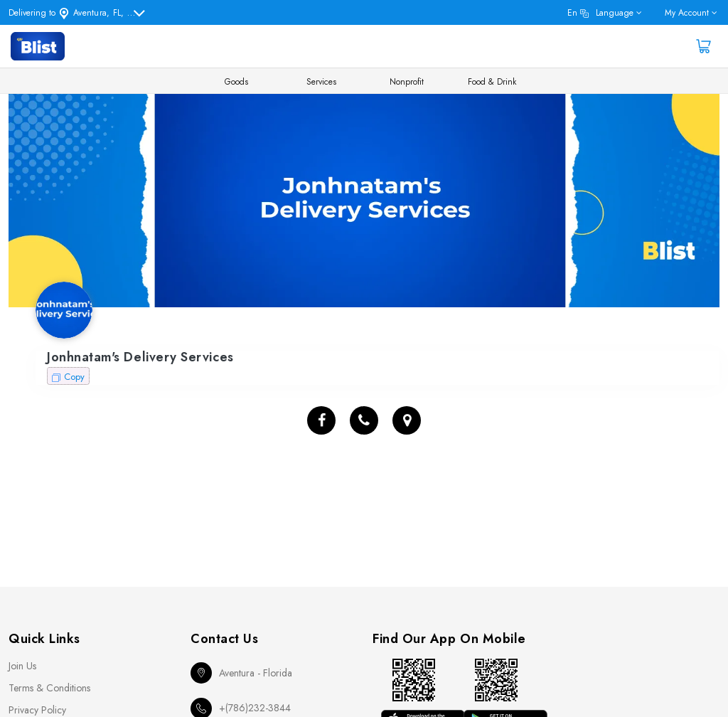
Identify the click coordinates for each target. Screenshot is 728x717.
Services (321, 82)
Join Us (22, 666)
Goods (236, 82)
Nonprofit (407, 82)
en (600, 13)
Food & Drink (492, 82)
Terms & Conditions (49, 688)
